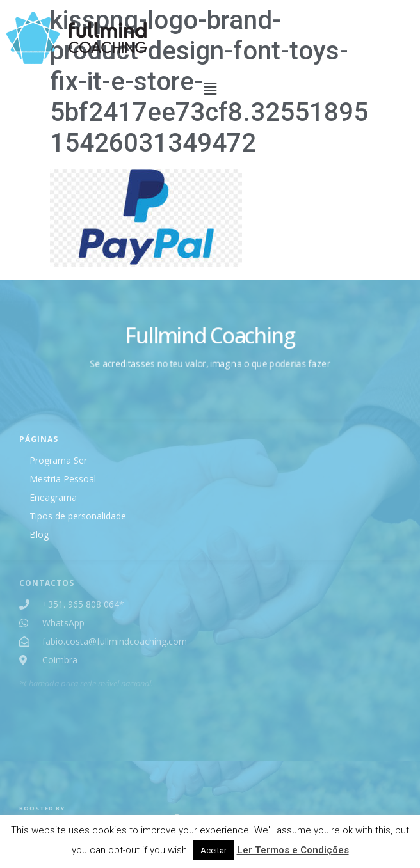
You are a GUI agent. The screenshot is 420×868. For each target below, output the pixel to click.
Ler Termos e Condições (293, 850)
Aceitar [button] (214, 850)
